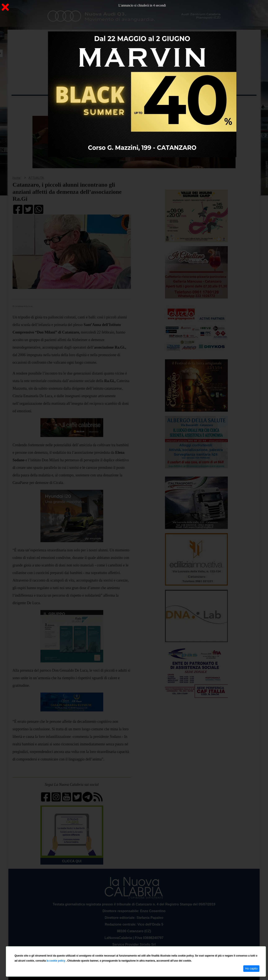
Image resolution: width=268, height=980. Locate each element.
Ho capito (251, 968)
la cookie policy (56, 961)
